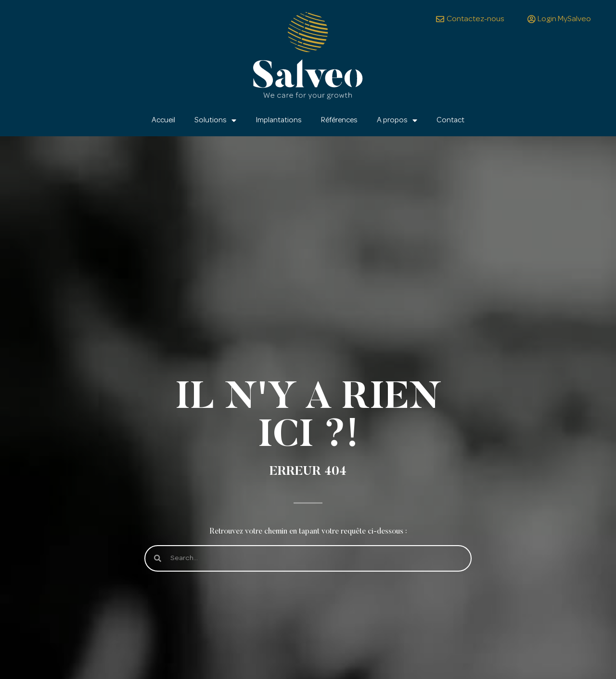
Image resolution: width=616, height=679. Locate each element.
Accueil (163, 120)
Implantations (279, 120)
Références (339, 120)
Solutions (215, 120)
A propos (397, 120)
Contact (450, 120)
